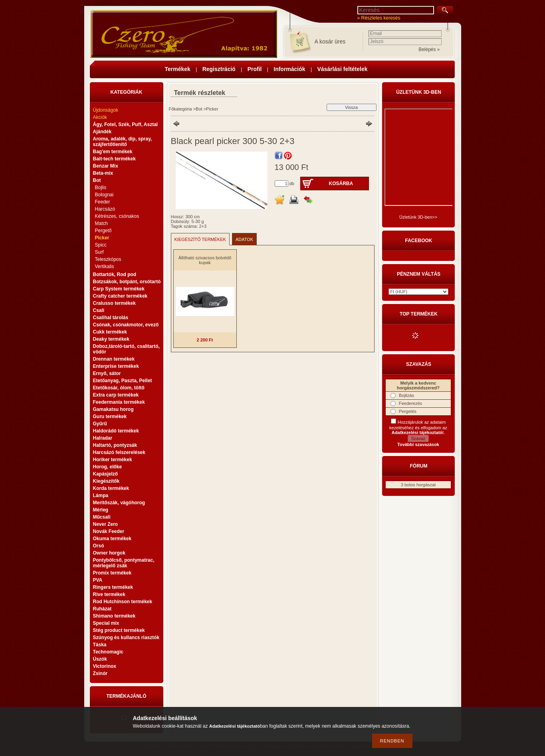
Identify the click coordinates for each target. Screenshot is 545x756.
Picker (102, 238)
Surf (99, 252)
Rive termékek (109, 594)
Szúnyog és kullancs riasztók (126, 638)
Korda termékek (111, 488)
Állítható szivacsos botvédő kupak (205, 260)
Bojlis (101, 188)
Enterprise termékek (116, 366)
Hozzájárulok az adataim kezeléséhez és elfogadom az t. (418, 427)
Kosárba (341, 184)
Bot (199, 109)
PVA (98, 580)
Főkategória (180, 109)
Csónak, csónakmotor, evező (126, 325)
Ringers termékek (113, 587)
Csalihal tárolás (111, 318)
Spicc (101, 245)
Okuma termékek (112, 539)
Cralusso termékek (114, 303)
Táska (100, 645)
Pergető (103, 231)
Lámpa (101, 495)
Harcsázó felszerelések (119, 452)
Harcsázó (105, 209)
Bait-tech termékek (114, 159)
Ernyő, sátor (107, 373)
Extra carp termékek (116, 395)
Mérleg (101, 510)
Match (102, 223)
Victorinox (105, 666)
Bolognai (104, 195)
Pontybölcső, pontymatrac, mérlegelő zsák (124, 563)
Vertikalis (105, 266)
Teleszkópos (108, 259)
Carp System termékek (119, 289)
